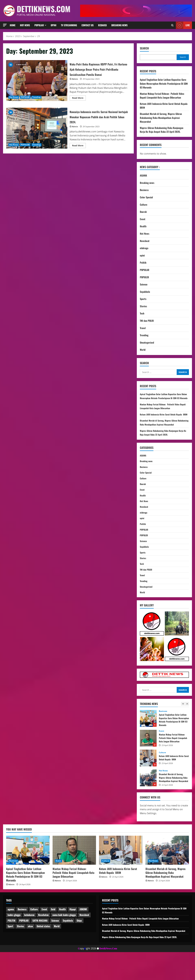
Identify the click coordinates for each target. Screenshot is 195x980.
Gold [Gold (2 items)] (53, 933)
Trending (36, 100)
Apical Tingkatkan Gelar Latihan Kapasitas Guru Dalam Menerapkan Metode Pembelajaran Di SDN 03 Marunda (164, 84)
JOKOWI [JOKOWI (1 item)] (83, 933)
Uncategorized (147, 342)
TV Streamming (69, 25)
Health (143, 226)
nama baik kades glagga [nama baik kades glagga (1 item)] (64, 939)
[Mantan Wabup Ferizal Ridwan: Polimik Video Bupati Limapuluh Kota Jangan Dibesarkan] (74, 874)
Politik (143, 263)
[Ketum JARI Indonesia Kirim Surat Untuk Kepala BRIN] (121, 874)
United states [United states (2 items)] (43, 950)
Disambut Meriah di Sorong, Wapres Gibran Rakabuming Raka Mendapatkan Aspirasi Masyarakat (161, 118)
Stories (143, 306)
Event (143, 219)
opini (142, 255)
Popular (39, 25)
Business (144, 190)
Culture (144, 205)
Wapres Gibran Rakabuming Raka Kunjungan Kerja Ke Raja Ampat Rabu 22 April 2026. (162, 130)
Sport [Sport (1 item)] (10, 950)
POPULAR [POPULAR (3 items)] (24, 944)
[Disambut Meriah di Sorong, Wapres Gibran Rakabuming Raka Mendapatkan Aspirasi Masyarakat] (167, 874)
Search (144, 48)
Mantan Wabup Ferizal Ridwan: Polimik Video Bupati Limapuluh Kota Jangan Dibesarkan (162, 96)
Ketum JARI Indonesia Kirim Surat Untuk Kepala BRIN (148, 782)
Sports (143, 299)
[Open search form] (172, 25)
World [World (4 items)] (57, 950)
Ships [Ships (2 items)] (79, 944)
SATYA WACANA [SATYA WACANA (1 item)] (40, 944)
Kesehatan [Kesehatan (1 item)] (43, 939)
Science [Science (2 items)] (55, 944)
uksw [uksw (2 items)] (30, 950)
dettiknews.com (44, 9)
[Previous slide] (183, 728)
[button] (5, 25)
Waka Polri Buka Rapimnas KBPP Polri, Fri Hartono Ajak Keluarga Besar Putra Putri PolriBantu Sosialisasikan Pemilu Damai (37, 83)
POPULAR (25, 100)
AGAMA (143, 175)
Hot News (25, 25)
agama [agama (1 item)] (11, 933)
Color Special (146, 197)
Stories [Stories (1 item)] (20, 950)
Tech (142, 313)
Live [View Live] (183, 25)
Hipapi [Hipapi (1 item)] (73, 933)
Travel (143, 328)
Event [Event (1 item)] (44, 933)
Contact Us (88, 25)
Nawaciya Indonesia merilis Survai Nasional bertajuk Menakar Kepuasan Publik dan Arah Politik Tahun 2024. (37, 133)
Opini (54, 25)
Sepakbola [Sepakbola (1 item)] (68, 944)
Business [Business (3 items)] (22, 933)
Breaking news (119, 25)
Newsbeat (145, 241)
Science (144, 284)
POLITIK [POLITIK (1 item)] (12, 944)
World (143, 350)
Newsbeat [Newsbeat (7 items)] (84, 939)
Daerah (143, 212)
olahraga (144, 248)
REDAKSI (102, 25)
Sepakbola (145, 292)
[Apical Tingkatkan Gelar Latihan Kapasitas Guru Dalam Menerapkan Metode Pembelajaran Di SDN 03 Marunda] (28, 874)
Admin (75, 84)
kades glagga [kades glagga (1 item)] (14, 939)
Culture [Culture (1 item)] (34, 933)
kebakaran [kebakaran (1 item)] (29, 939)
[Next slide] (187, 728)
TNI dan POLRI (147, 321)
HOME (13, 25)
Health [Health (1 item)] (62, 933)
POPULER (144, 277)
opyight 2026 (87, 976)
